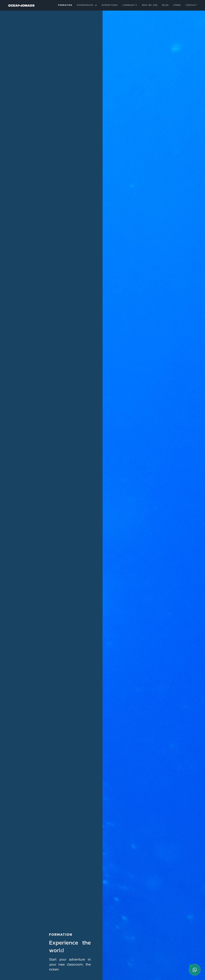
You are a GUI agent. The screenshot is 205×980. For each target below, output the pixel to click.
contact (191, 5)
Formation (65, 5)
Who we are (150, 5)
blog (166, 5)
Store (177, 5)
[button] (87, 5)
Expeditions (110, 5)
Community (130, 5)
